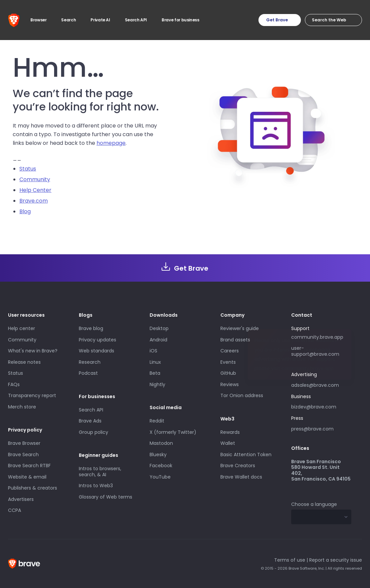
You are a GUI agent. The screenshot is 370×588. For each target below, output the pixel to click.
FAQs (14, 384)
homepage (111, 143)
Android (158, 340)
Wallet (228, 443)
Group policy (94, 432)
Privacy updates (98, 340)
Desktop (159, 328)
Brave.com (34, 201)
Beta (155, 373)
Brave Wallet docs (241, 477)
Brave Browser (24, 443)
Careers (230, 351)
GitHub (228, 373)
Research (90, 362)
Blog (25, 211)
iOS (153, 351)
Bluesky (158, 455)
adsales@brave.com (321, 384)
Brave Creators (238, 466)
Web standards (97, 351)
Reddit (157, 421)
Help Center (35, 190)
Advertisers (21, 499)
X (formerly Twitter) (173, 432)
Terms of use (290, 560)
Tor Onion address (242, 395)
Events (228, 362)
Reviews (230, 384)
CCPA (15, 510)
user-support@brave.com (315, 351)
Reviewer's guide (240, 328)
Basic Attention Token (246, 455)
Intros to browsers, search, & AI (100, 472)
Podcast (88, 373)
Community (35, 179)
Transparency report (32, 395)
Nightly (157, 384)
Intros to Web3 (96, 486)
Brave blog (91, 328)
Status (28, 169)
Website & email (27, 477)
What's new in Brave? (33, 351)
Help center (22, 328)
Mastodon (161, 443)
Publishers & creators (33, 488)
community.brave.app (317, 337)
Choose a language (314, 504)
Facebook (161, 466)
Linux (155, 362)
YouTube (160, 477)
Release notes (24, 362)
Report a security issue (336, 560)
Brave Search (23, 455)
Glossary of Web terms (106, 497)
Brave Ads (90, 421)
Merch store (22, 407)
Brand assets (235, 340)
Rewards (230, 432)
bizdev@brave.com (314, 407)
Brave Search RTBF (29, 466)
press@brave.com (312, 429)
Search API (91, 410)
